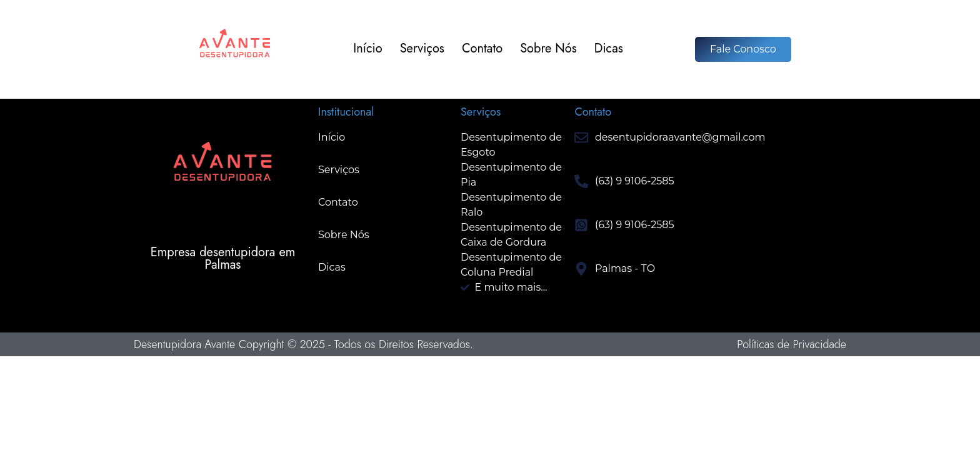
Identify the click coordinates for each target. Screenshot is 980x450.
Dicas (609, 49)
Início (367, 49)
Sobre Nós (548, 49)
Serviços (422, 49)
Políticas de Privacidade (792, 344)
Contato (482, 49)
